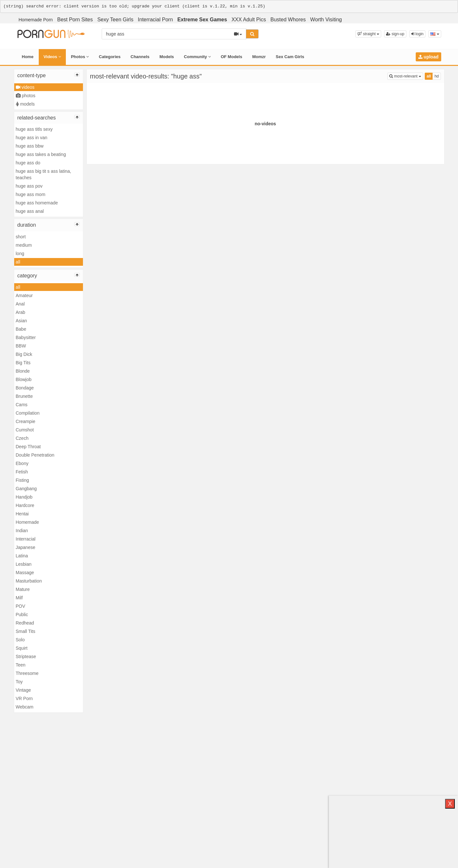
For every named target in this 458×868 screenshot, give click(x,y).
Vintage (23, 690)
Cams (22, 405)
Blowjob (24, 379)
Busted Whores (288, 20)
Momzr (259, 57)
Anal (20, 304)
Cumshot (25, 430)
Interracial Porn (155, 20)
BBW (21, 346)
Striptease (26, 656)
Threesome (27, 673)
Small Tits (26, 631)
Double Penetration (35, 455)
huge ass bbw (30, 146)
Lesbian (24, 564)
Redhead (25, 623)
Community (197, 57)
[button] (368, 34)
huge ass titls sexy (34, 129)
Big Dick (24, 354)
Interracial (26, 539)
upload (428, 57)
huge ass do (28, 163)
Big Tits (23, 363)
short (21, 237)
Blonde (23, 371)
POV (21, 606)
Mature (23, 589)
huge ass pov (29, 186)
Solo (20, 640)
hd (437, 76)
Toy (19, 682)
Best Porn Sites (75, 20)
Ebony (22, 463)
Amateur (24, 295)
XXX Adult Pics (249, 20)
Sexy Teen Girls (115, 20)
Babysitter (26, 337)
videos (25, 87)
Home (28, 57)
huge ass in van (32, 138)
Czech (22, 438)
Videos (52, 57)
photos (26, 96)
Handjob (24, 497)
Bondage (25, 388)
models (25, 104)
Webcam (25, 707)
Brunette (24, 396)
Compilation (28, 413)
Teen (21, 665)
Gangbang (26, 489)
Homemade (27, 522)
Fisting (22, 480)
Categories (110, 57)
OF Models (231, 57)
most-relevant (406, 76)
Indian (22, 531)
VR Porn (24, 698)
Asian (21, 321)
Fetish (22, 472)
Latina (22, 556)
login (417, 34)
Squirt (22, 648)
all (18, 262)
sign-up (395, 34)
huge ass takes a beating (41, 154)
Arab (21, 312)
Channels (140, 57)
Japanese (26, 547)
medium (24, 245)
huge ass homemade (37, 203)
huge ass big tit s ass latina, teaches (44, 174)
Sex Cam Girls (290, 57)
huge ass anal (30, 211)
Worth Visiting (326, 20)
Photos (80, 57)
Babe (21, 329)
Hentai (22, 514)
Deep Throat (28, 447)
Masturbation (29, 581)
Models (167, 57)
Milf (19, 598)
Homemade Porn (36, 20)
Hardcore (25, 505)
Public (22, 615)
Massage (25, 573)
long (20, 253)
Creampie (26, 421)
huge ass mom (31, 194)
